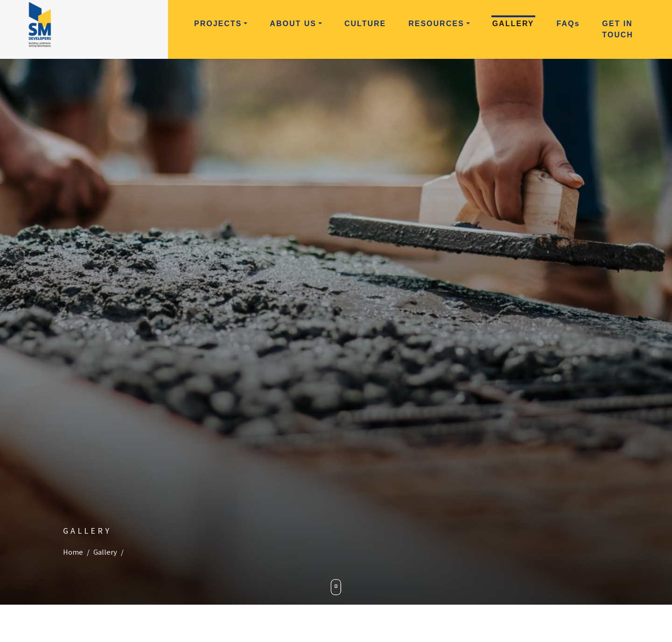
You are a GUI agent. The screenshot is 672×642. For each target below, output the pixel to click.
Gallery (513, 24)
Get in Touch (618, 29)
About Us (293, 24)
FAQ (568, 24)
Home (73, 552)
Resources (436, 24)
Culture (365, 24)
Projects (218, 24)
